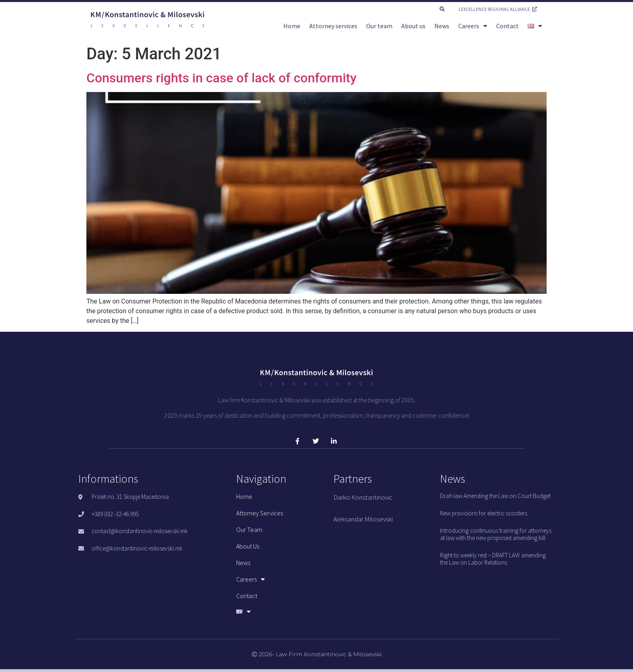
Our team (379, 26)
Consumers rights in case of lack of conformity (221, 78)
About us (413, 26)
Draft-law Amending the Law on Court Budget (495, 496)
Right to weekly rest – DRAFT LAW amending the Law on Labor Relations (493, 559)
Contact (507, 26)
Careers (473, 26)
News (442, 26)
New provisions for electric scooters (484, 513)
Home (292, 26)
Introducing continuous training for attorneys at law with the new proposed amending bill (496, 534)
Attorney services (333, 26)
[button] (442, 9)
